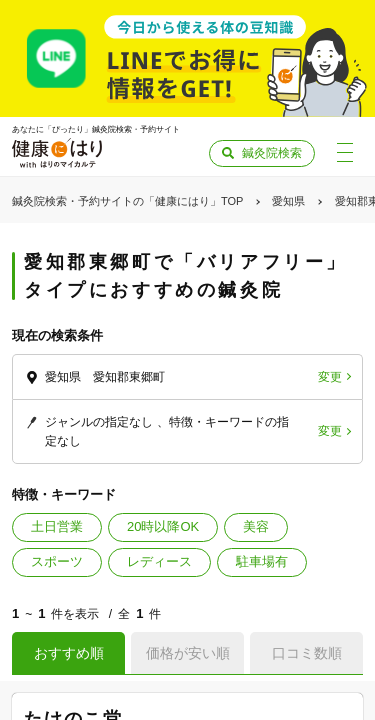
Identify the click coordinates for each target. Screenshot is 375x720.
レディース (159, 561)
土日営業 (57, 526)
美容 (256, 526)
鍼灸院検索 (272, 153)
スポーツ (57, 561)
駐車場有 (262, 561)
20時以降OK (163, 526)
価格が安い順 (188, 653)
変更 (330, 377)
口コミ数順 (307, 653)
